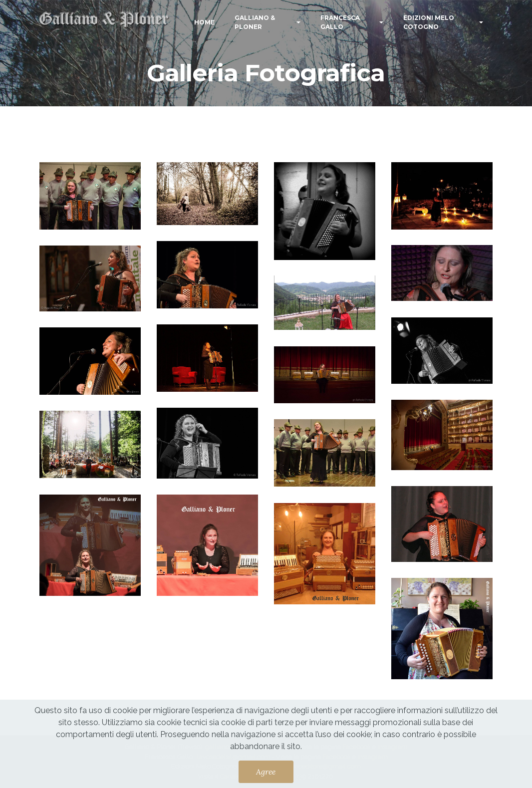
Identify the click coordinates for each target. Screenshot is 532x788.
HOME (204, 22)
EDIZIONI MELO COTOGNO (429, 22)
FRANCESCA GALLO (340, 22)
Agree (266, 772)
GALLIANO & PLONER (255, 22)
